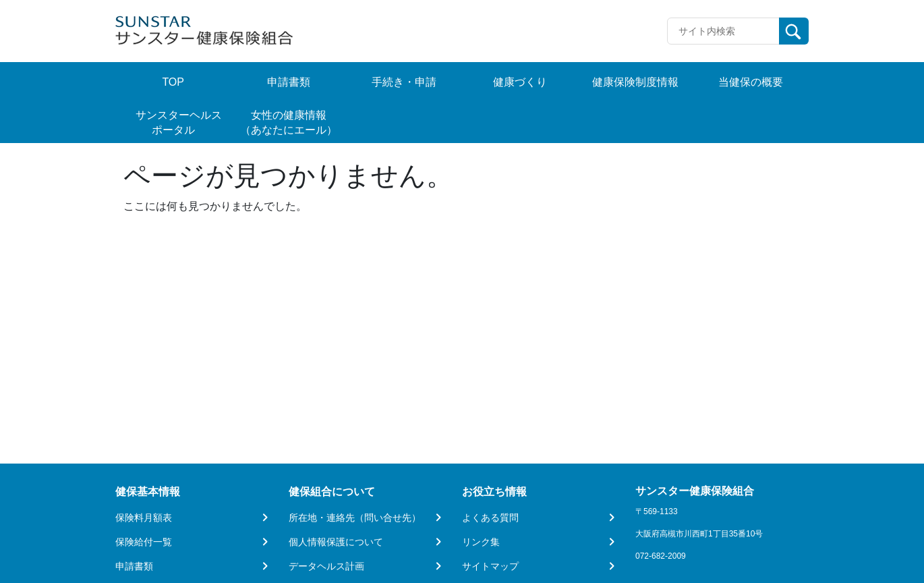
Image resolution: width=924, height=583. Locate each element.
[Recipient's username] (723, 31)
